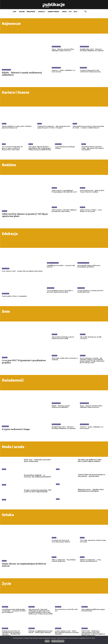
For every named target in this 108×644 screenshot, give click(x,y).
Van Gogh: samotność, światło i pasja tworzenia (91, 544)
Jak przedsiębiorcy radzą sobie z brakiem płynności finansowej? (17, 127)
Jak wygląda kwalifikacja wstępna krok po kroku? (94, 613)
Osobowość (83, 68)
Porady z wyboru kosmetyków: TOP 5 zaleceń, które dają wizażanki (38, 493)
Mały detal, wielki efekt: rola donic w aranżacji (64, 361)
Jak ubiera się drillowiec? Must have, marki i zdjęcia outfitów (92, 463)
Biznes (4, 124)
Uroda (4, 472)
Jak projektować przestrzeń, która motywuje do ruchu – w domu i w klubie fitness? (89, 127)
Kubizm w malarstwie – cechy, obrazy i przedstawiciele (91, 563)
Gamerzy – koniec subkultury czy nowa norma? (64, 71)
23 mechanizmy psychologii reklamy (65, 149)
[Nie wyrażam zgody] (106, 640)
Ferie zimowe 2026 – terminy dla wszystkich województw (18, 273)
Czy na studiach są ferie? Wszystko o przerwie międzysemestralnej (60, 294)
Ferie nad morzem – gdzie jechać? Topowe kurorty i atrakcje (92, 193)
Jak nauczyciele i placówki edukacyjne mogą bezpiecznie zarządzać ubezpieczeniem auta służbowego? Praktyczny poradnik (41, 614)
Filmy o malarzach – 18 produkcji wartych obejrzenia (64, 563)
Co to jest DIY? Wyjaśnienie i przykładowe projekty (24, 364)
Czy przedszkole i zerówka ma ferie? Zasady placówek (91, 294)
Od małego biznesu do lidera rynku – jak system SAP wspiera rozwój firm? (93, 150)
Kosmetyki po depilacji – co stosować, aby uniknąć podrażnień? (37, 479)
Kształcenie (6, 270)
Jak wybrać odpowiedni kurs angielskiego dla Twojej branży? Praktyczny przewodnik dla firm (40, 150)
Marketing (58, 146)
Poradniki (5, 609)
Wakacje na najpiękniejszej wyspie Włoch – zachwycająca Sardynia (39, 635)
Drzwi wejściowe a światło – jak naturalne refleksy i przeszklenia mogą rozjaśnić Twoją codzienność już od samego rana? (92, 363)
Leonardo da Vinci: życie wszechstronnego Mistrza (61, 544)
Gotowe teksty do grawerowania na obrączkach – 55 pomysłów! (91, 478)
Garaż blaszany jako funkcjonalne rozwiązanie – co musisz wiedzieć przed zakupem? (14, 613)
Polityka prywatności (58, 641)
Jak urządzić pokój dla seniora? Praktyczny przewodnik (63, 340)
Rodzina (5, 212)
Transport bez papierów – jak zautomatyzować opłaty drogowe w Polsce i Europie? (53, 128)
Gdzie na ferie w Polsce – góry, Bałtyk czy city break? (91, 212)
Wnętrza (5, 360)
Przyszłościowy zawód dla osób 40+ (66, 613)
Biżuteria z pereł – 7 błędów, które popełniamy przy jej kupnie (91, 493)
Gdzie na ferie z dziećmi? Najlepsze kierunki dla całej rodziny (65, 212)
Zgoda (47, 641)
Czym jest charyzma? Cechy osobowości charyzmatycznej (90, 71)
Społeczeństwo (6, 70)
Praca (4, 146)
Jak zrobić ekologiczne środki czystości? (91, 340)
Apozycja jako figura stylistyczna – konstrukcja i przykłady (90, 268)
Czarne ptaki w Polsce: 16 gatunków (15, 299)
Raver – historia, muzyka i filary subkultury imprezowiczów (63, 50)
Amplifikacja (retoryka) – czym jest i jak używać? (60, 268)
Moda (58, 472)
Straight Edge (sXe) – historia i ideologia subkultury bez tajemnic (92, 50)
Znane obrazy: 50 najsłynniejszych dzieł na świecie (24, 567)
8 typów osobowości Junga (16, 432)
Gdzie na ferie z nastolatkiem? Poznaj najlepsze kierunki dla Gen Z (65, 193)
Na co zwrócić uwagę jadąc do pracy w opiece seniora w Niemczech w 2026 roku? (13, 150)
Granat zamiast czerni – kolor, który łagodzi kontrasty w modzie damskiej (67, 635)
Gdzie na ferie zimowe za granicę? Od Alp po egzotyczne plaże (25, 217)
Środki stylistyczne (53, 264)
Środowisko (6, 296)
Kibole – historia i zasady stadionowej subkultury (22, 74)
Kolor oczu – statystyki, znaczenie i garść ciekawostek (37, 463)
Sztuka (4, 563)
